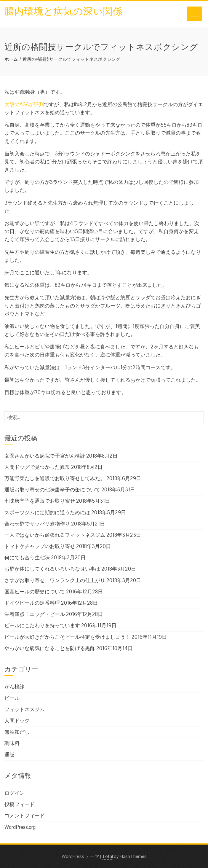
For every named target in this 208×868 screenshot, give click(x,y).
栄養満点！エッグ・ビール (35, 614)
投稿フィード (20, 804)
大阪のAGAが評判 (24, 104)
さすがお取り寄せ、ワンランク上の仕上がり (55, 580)
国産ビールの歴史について (35, 592)
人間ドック (17, 721)
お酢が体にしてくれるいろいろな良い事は (52, 569)
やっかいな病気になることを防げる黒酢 (50, 648)
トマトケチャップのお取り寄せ (40, 546)
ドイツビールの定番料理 (32, 603)
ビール (12, 698)
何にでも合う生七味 (27, 558)
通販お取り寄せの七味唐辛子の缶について (52, 490)
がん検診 (15, 687)
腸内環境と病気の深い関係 (64, 10)
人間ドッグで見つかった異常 (37, 467)
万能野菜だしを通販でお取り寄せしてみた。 (55, 478)
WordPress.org (20, 827)
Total (107, 856)
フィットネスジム (25, 709)
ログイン (15, 793)
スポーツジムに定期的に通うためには (47, 512)
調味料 (12, 743)
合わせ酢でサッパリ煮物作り (37, 524)
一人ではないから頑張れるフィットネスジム (55, 535)
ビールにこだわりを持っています (42, 625)
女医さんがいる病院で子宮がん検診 (45, 456)
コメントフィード (25, 816)
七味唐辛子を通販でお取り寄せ (40, 501)
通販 (9, 755)
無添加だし (17, 732)
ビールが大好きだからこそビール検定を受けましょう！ (67, 637)
